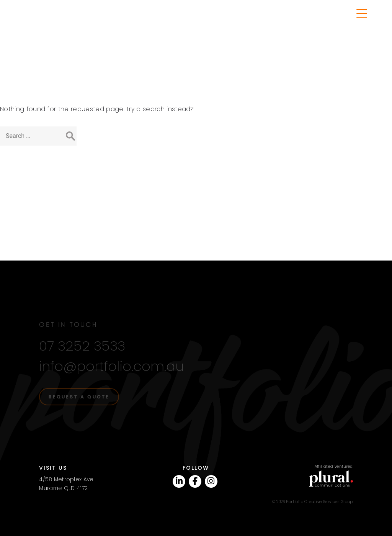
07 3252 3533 (82, 341)
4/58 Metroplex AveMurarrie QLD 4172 (66, 479)
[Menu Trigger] (362, 14)
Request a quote (79, 392)
